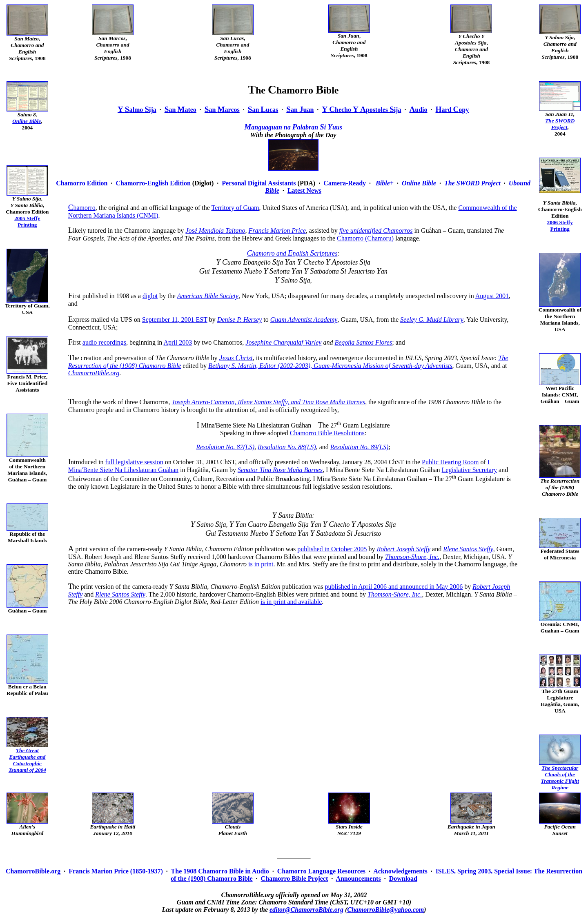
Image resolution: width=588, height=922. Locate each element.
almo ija (137, 110)
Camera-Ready (345, 183)
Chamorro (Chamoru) (365, 238)
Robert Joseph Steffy (404, 549)
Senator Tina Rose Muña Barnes (280, 470)
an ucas (263, 110)
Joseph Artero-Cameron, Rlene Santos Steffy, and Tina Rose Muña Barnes (269, 402)
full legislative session (134, 462)
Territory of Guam (235, 208)
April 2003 (178, 342)
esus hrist (236, 358)
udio (418, 110)
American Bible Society (208, 296)
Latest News (304, 190)
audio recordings (104, 342)
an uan (300, 110)
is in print (261, 564)
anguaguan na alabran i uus (293, 127)
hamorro (82, 208)
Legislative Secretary (470, 470)
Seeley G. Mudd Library (432, 320)
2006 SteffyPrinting (560, 226)
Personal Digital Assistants (259, 183)
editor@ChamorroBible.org (306, 910)
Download (403, 879)
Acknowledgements (400, 871)
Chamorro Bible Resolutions (327, 433)
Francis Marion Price (277, 230)
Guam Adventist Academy (304, 320)
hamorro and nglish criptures (292, 253)
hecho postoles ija (361, 110)
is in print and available (291, 602)
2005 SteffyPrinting (27, 222)
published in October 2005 (332, 549)
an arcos (222, 110)
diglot (150, 296)
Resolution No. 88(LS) (287, 447)
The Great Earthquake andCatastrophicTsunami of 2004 (27, 760)
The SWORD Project (560, 124)
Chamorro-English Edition (153, 183)
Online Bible (27, 121)
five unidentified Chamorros (376, 230)
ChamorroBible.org (94, 373)
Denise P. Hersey (239, 320)
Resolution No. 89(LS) (360, 447)
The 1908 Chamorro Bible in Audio (220, 871)
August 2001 (492, 296)
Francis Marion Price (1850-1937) (116, 871)
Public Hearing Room (450, 462)
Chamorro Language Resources (321, 871)
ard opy (452, 110)
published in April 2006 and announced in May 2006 (394, 587)
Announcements (358, 879)
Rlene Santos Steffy (468, 549)
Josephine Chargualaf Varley (283, 342)
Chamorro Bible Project (295, 879)
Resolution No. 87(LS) (225, 447)
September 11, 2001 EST (175, 320)
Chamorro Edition (82, 183)
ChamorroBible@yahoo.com (385, 910)
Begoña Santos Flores (363, 342)
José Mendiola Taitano (215, 230)
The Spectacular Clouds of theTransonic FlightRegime (560, 778)
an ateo (180, 110)
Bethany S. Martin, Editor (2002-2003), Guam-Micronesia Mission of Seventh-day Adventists (330, 366)
